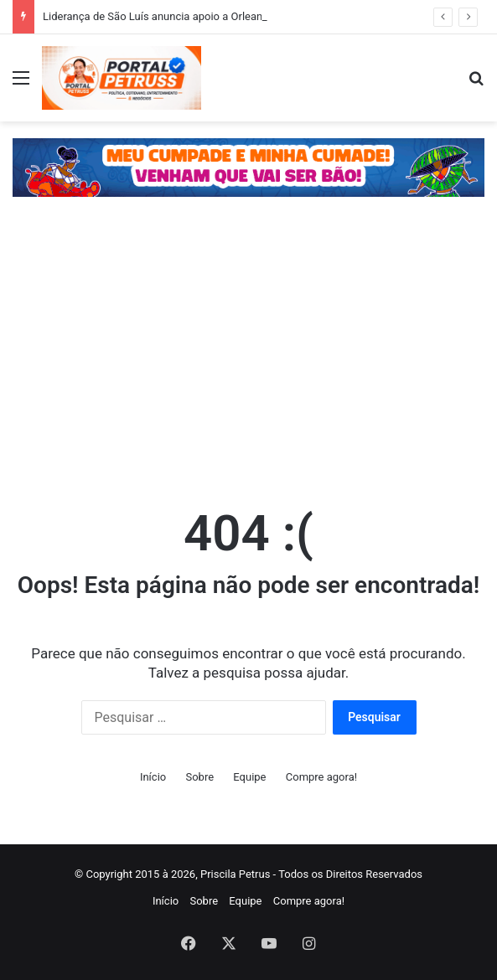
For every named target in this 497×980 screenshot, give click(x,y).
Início (153, 777)
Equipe (249, 777)
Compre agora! (321, 777)
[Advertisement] (248, 356)
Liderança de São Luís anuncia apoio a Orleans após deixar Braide (202, 16)
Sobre (199, 777)
